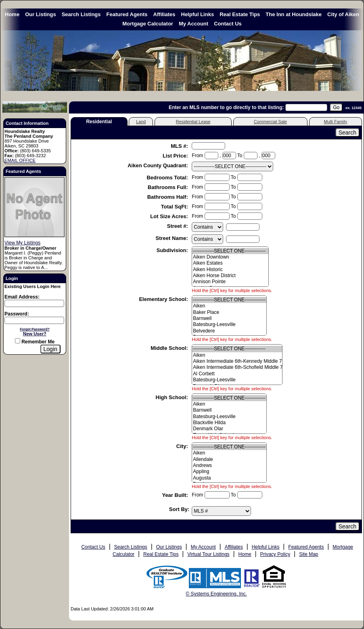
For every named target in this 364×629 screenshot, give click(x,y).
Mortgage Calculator (148, 24)
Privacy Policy (275, 554)
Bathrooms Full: (168, 187)
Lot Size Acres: (170, 216)
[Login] (50, 349)
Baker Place (229, 312)
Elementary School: (164, 299)
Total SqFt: (175, 207)
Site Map (309, 554)
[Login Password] (34, 320)
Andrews (229, 466)
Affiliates (164, 14)
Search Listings (81, 14)
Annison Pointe (230, 282)
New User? (35, 334)
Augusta (229, 478)
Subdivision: (173, 250)
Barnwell (229, 319)
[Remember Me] (18, 341)
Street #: (178, 226)
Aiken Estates (230, 263)
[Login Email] (34, 303)
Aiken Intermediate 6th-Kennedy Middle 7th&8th (237, 361)
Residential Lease (193, 122)
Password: (17, 314)
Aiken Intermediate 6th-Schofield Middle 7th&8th (237, 367)
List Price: (176, 156)
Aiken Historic (230, 270)
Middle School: (170, 348)
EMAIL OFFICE (20, 160)
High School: (173, 397)
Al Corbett (237, 374)
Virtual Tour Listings (208, 554)
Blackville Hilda (229, 423)
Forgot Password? (35, 329)
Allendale (229, 460)
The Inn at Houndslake (294, 14)
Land (141, 122)
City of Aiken (343, 14)
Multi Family (335, 122)
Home (12, 14)
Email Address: (22, 297)
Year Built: (176, 495)
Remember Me (35, 342)
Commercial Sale (270, 122)
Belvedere (229, 331)
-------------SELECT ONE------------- (230, 251)
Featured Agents (127, 14)
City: (183, 446)
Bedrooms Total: (168, 178)
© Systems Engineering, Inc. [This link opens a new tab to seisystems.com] (216, 594)
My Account (194, 24)
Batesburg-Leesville (229, 325)
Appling (229, 472)
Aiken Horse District (230, 276)
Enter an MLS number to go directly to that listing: (226, 107)
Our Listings (41, 14)
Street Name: (173, 238)
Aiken (229, 306)
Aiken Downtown (230, 257)
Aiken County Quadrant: (158, 165)
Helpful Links (198, 14)
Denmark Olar (229, 429)
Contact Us (228, 24)
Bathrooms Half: (168, 197)
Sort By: (179, 509)
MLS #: (180, 146)
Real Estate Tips (240, 14)
